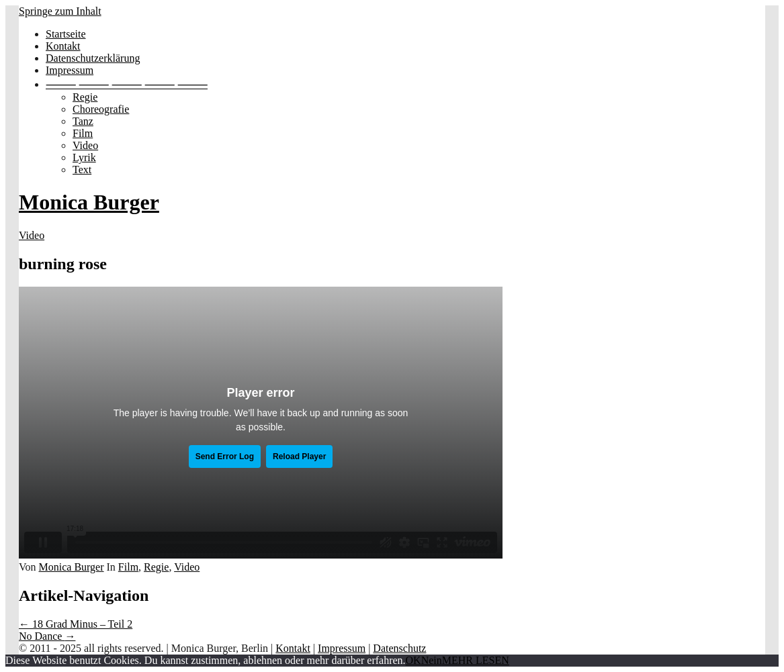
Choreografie (101, 109)
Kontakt (63, 46)
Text (82, 170)
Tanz (83, 121)
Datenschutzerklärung (93, 58)
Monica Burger (89, 202)
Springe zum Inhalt (60, 11)
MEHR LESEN (476, 660)
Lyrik (84, 157)
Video (85, 145)
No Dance (47, 636)
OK (413, 660)
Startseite (66, 34)
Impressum (70, 70)
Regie (85, 97)
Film (83, 133)
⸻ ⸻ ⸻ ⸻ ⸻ (127, 84)
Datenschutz (399, 648)
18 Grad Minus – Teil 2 (76, 624)
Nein (432, 660)
